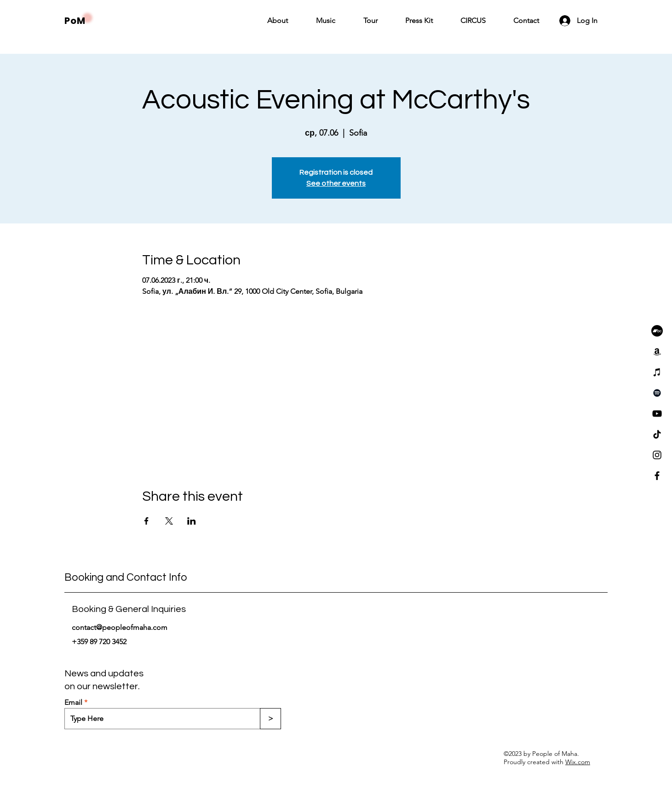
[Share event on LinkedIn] (192, 521)
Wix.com (578, 762)
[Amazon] (657, 352)
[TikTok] (657, 434)
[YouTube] (657, 414)
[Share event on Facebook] (146, 521)
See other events (336, 183)
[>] (270, 719)
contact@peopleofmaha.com (120, 627)
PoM (75, 21)
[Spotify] (657, 393)
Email (73, 703)
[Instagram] (657, 455)
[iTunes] (657, 372)
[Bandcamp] (657, 331)
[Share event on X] (169, 521)
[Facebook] (657, 476)
